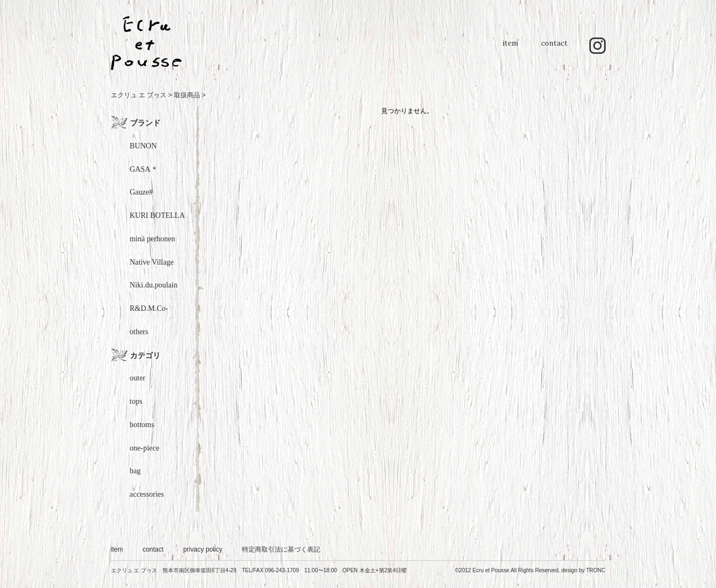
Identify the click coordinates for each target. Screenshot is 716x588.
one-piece (145, 448)
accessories (147, 494)
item (510, 49)
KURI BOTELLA (158, 215)
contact (554, 49)
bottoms (142, 425)
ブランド (145, 123)
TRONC (596, 570)
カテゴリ (145, 355)
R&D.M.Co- (149, 308)
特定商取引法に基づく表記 (281, 549)
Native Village (152, 262)
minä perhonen (153, 239)
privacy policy (203, 549)
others (139, 332)
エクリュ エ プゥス (139, 95)
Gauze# (142, 192)
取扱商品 (187, 95)
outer (138, 378)
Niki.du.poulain (154, 285)
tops (136, 401)
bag (135, 471)
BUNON (144, 146)
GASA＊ (144, 169)
